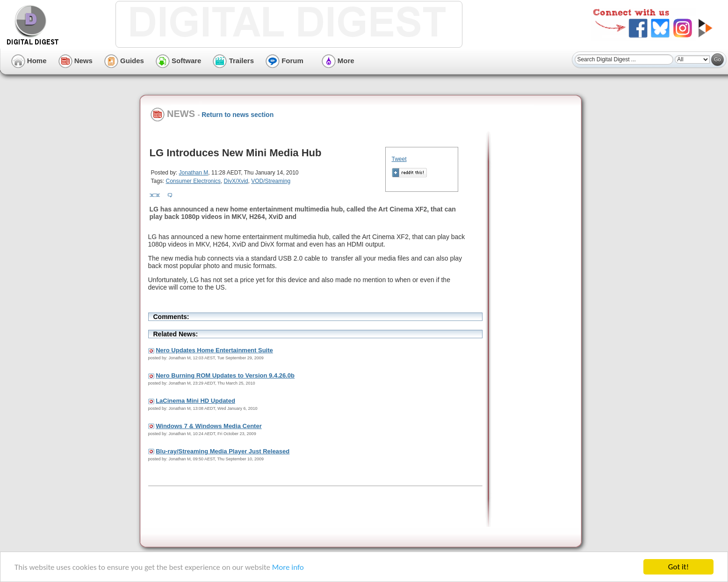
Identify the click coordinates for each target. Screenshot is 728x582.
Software (179, 61)
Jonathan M (194, 173)
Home (29, 61)
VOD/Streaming (271, 181)
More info (288, 568)
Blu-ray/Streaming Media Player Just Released (223, 451)
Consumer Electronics (193, 181)
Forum (285, 61)
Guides (124, 61)
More (338, 61)
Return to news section (238, 115)
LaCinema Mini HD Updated (195, 401)
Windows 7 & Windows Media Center (209, 426)
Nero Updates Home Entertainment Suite (214, 350)
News (76, 61)
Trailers (233, 61)
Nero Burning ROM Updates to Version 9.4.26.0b (225, 375)
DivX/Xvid (236, 181)
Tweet (399, 159)
